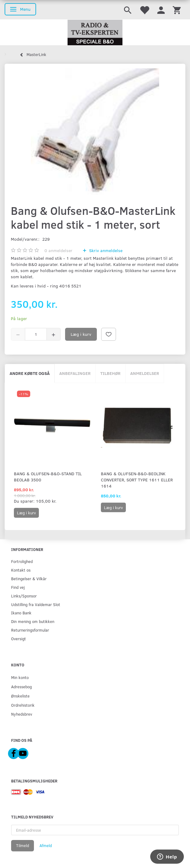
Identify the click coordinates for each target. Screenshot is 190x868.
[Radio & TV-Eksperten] (95, 33)
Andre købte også (30, 373)
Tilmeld (23, 846)
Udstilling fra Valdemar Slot (36, 604)
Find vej (18, 587)
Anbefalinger (75, 373)
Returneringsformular (30, 630)
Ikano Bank (21, 613)
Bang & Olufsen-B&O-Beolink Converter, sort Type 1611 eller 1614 (137, 480)
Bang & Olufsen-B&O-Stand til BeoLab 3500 (48, 477)
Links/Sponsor (24, 596)
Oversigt (19, 639)
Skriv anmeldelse (105, 250)
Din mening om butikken (33, 621)
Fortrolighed (22, 561)
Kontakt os (21, 570)
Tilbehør (110, 373)
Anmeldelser (145, 373)
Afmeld (46, 846)
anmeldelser (58, 250)
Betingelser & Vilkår (29, 579)
